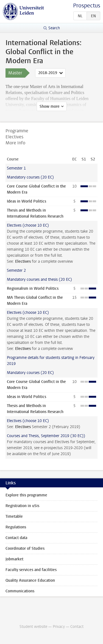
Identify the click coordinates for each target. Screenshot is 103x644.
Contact (77, 627)
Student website (33, 627)
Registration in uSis (22, 506)
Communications (20, 591)
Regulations (16, 527)
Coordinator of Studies (25, 548)
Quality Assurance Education (30, 580)
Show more (50, 106)
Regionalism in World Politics (33, 289)
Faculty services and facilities (31, 570)
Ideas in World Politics (27, 201)
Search (54, 28)
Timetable (14, 516)
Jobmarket (14, 559)
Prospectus (87, 6)
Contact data (16, 538)
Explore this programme (26, 495)
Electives (23, 261)
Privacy (59, 627)
